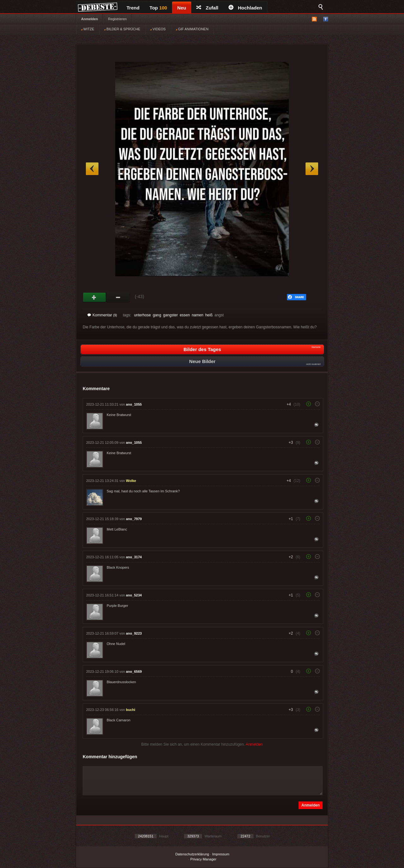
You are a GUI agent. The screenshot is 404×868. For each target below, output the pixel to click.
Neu (181, 8)
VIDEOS (158, 29)
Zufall (207, 8)
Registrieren (117, 19)
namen (197, 315)
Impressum (221, 854)
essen (185, 315)
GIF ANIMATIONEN (192, 29)
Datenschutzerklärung (192, 854)
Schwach (118, 297)
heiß (209, 315)
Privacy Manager (203, 859)
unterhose (143, 315)
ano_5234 (134, 595)
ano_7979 (134, 519)
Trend (133, 8)
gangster (171, 315)
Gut (95, 297)
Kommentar (102, 315)
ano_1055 (134, 404)
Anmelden (89, 19)
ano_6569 (134, 672)
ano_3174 (134, 557)
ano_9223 (134, 633)
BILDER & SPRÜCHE (122, 29)
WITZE (88, 29)
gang (157, 315)
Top (158, 8)
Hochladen (245, 8)
